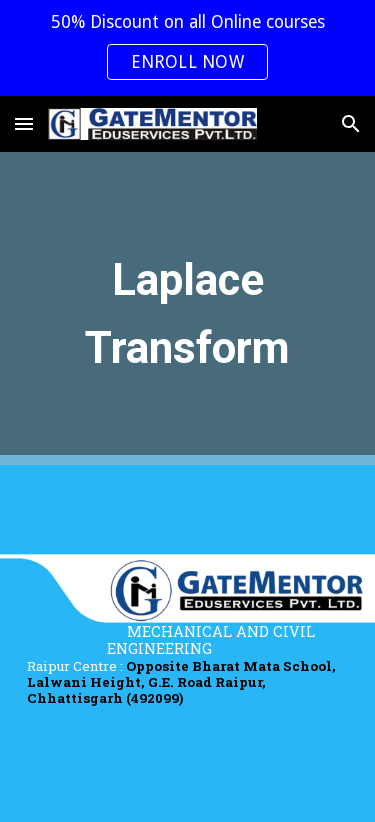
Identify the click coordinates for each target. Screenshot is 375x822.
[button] (24, 123)
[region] (187, 48)
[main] (188, 308)
